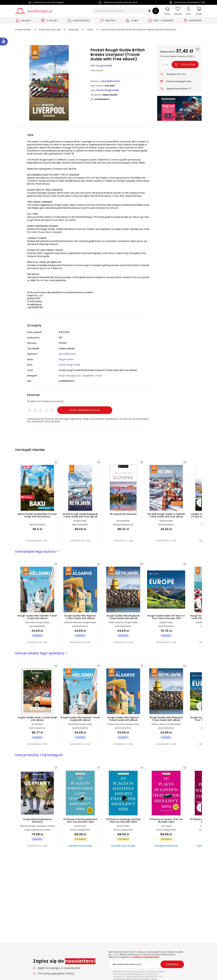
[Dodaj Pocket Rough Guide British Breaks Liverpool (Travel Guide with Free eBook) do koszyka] (185, 65)
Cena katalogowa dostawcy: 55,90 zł (177, 56)
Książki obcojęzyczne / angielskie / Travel (80, 376)
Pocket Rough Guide (108, 90)
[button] (149, 11)
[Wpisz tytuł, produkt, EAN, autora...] (126, 11)
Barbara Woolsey (28, 826)
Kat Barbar (42, 826)
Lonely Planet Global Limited (37, 830)
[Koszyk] (199, 11)
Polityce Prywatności (146, 957)
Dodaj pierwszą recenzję (85, 410)
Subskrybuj (172, 964)
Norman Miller (123, 826)
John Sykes (166, 826)
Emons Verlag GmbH (80, 830)
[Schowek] (178, 11)
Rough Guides (104, 66)
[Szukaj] (156, 11)
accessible (3, 41)
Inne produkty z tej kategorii (39, 755)
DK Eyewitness (123, 521)
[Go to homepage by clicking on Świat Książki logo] (34, 11)
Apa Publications (111, 81)
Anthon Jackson (116, 622)
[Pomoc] (167, 11)
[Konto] (188, 11)
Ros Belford (37, 724)
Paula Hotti (30, 622)
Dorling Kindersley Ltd (123, 525)
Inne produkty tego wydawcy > (41, 653)
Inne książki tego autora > (37, 552)
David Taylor (80, 826)
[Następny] (199, 502)
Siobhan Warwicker (73, 622)
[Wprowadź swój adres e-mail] (146, 964)
